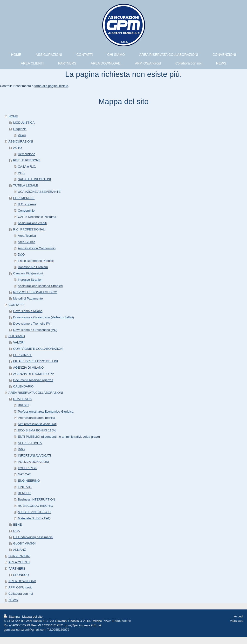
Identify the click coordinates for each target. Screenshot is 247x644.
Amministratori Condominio (37, 248)
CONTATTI (16, 305)
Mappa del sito (32, 617)
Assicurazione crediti (32, 223)
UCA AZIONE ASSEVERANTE (39, 192)
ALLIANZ (20, 550)
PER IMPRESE (24, 198)
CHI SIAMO (17, 336)
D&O (21, 254)
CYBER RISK (27, 468)
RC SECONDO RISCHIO (35, 506)
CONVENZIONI (19, 556)
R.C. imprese (27, 204)
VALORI (19, 342)
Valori (22, 135)
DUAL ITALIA (23, 399)
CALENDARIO (24, 386)
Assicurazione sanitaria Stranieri (40, 286)
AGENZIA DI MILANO (28, 368)
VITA (21, 173)
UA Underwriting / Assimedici (33, 537)
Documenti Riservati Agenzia (33, 380)
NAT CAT (24, 474)
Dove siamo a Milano (28, 311)
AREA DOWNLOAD (22, 581)
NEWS (13, 600)
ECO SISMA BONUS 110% (37, 430)
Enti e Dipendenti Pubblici (36, 261)
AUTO (18, 148)
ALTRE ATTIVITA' (30, 443)
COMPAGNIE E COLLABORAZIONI (38, 349)
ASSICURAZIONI (21, 141)
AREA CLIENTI (19, 562)
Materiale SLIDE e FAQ (34, 518)
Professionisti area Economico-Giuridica (46, 411)
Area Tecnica (27, 236)
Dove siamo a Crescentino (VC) (35, 330)
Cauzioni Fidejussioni (28, 273)
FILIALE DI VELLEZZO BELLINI (36, 361)
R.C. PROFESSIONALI (29, 229)
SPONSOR (21, 575)
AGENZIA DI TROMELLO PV (34, 374)
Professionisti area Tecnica (36, 418)
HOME (13, 116)
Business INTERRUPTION (36, 499)
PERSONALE (23, 355)
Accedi (239, 616)
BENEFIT (24, 493)
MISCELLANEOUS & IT (34, 512)
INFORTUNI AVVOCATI (34, 455)
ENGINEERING (29, 481)
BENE (17, 525)
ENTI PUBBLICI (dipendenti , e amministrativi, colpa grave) (59, 437)
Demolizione (27, 154)
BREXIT (24, 405)
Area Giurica (27, 242)
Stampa (12, 617)
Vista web (237, 621)
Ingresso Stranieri (30, 280)
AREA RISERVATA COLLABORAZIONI (36, 393)
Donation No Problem (33, 267)
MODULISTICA (24, 123)
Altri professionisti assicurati (37, 424)
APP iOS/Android (20, 587)
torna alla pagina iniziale (51, 86)
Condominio (26, 211)
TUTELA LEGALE (26, 185)
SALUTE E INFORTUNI (34, 179)
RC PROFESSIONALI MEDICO (35, 292)
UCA (17, 531)
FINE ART (25, 487)
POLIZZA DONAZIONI (33, 462)
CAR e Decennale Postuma (37, 217)
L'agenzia (20, 129)
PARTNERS (17, 569)
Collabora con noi (21, 594)
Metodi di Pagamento (28, 298)
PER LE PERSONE (27, 160)
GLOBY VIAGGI (24, 543)
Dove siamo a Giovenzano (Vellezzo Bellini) (44, 317)
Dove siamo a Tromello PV (32, 324)
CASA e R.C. (27, 167)
